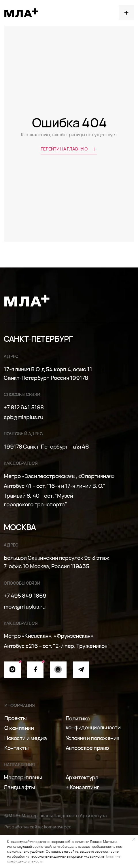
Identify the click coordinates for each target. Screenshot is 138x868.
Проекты (16, 718)
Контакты (16, 748)
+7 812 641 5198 (24, 407)
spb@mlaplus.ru (23, 417)
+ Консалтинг (83, 787)
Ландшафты (19, 787)
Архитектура (82, 777)
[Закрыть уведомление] (134, 839)
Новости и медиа (25, 738)
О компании (19, 728)
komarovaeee (58, 827)
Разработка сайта (23, 827)
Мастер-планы (23, 777)
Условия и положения (92, 738)
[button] (126, 13)
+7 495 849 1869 (25, 595)
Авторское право (87, 748)
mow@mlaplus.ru (24, 606)
